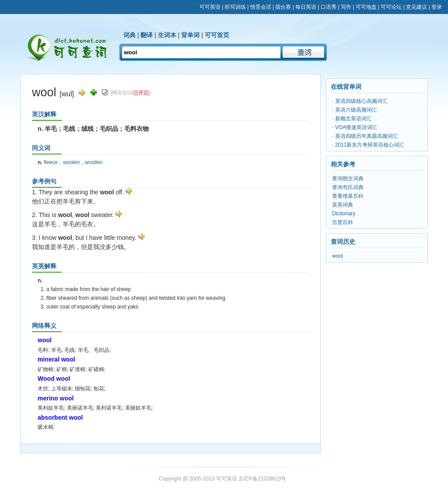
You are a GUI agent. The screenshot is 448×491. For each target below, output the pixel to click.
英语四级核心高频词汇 (361, 101)
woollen (94, 162)
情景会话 (261, 7)
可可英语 (210, 7)
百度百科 (343, 222)
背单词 (190, 35)
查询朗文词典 (348, 179)
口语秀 (329, 7)
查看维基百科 (348, 196)
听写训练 (235, 7)
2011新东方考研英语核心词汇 (370, 145)
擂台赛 (283, 7)
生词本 (167, 35)
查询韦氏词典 (348, 187)
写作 (346, 7)
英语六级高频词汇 (356, 110)
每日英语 (306, 7)
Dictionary (344, 214)
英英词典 (343, 205)
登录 (437, 7)
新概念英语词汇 (353, 119)
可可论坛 (391, 7)
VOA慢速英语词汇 (356, 127)
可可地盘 (366, 7)
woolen (71, 162)
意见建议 (416, 7)
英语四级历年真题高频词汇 (367, 136)
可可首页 (217, 35)
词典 (129, 35)
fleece (51, 162)
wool (338, 256)
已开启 (141, 93)
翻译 (147, 35)
